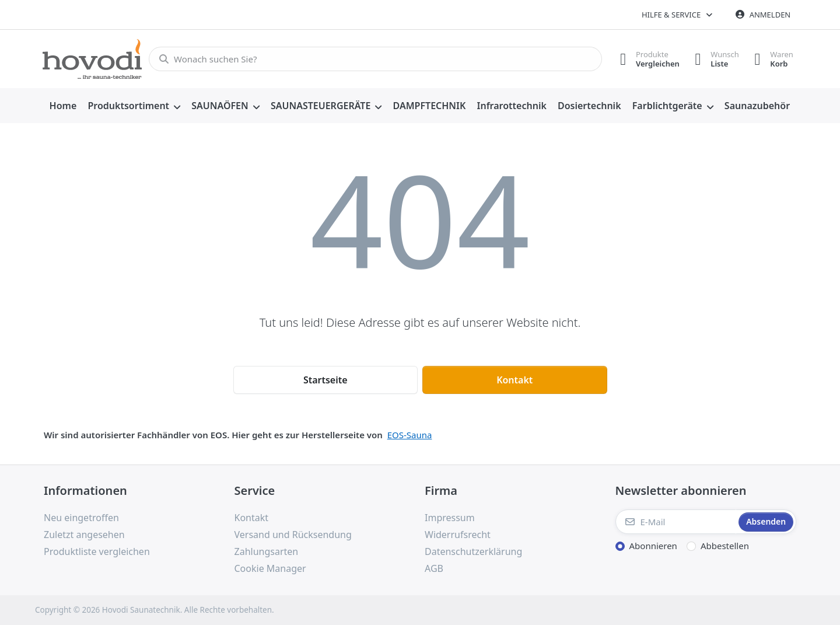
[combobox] (372, 59)
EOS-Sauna (410, 435)
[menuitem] (63, 106)
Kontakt (514, 380)
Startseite (325, 380)
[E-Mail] (676, 522)
